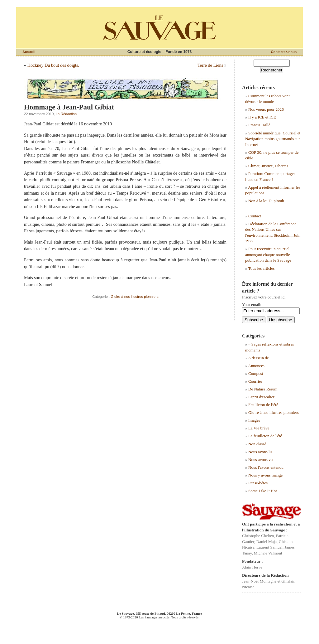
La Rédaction (66, 114)
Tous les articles (262, 268)
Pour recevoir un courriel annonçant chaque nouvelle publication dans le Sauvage (268, 254)
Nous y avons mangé (265, 475)
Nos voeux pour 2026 (266, 109)
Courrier (255, 381)
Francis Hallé (259, 125)
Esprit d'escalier (261, 397)
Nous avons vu (260, 460)
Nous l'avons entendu (266, 467)
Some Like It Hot (263, 491)
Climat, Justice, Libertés (268, 166)
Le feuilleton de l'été (265, 436)
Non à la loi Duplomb (266, 201)
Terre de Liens (210, 65)
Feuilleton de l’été (263, 405)
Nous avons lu (260, 452)
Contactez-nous (284, 52)
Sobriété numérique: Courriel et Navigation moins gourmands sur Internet (273, 139)
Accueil (29, 52)
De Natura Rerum (263, 389)
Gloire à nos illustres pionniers (134, 297)
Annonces (256, 366)
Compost (256, 373)
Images (254, 420)
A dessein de (258, 358)
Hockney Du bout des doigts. (53, 65)
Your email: (252, 305)
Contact (255, 216)
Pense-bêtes (258, 483)
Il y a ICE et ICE (262, 117)
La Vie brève (259, 428)
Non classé (257, 444)
